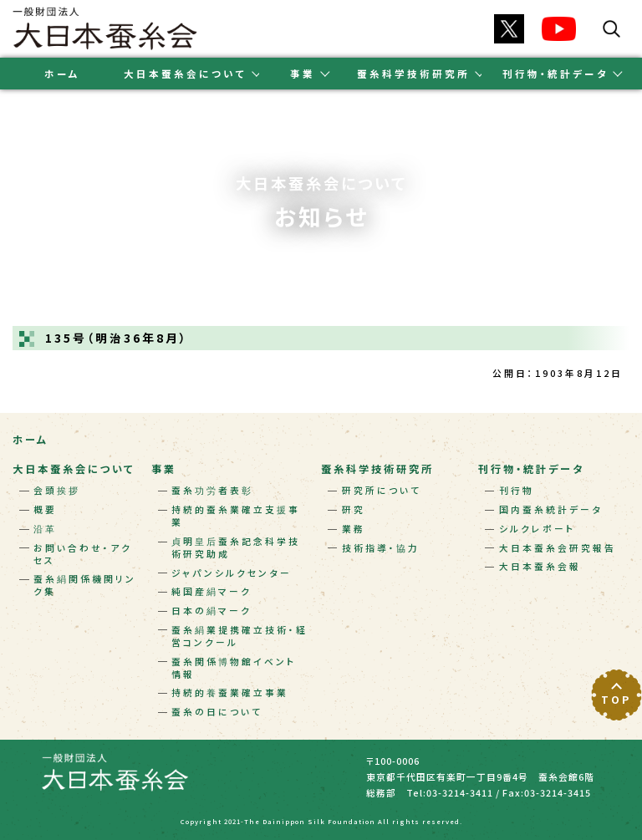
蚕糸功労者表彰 (212, 490)
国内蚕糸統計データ (551, 509)
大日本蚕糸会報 (540, 566)
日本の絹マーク (211, 611)
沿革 (45, 529)
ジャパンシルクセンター (232, 573)
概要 (45, 509)
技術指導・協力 (381, 548)
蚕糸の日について (217, 712)
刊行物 (517, 490)
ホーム (62, 74)
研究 (354, 509)
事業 (164, 469)
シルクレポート (538, 529)
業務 (354, 529)
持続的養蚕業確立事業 (230, 692)
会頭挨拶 (57, 490)
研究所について (382, 490)
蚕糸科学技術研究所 (377, 469)
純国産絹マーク (211, 591)
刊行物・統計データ (531, 469)
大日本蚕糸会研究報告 (558, 548)
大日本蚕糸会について (74, 469)
